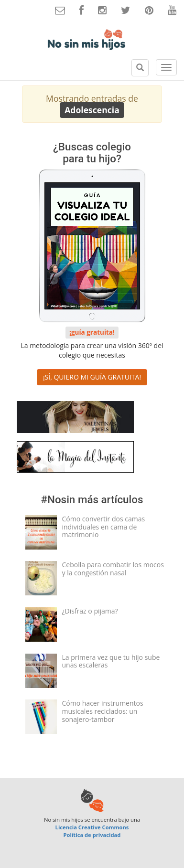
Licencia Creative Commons (92, 827)
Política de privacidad (92, 835)
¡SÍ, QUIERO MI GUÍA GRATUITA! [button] (92, 377)
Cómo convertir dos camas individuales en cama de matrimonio (104, 527)
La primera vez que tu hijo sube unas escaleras (111, 661)
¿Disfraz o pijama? (90, 611)
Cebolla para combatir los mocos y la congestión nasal (113, 569)
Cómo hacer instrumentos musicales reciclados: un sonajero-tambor (103, 711)
